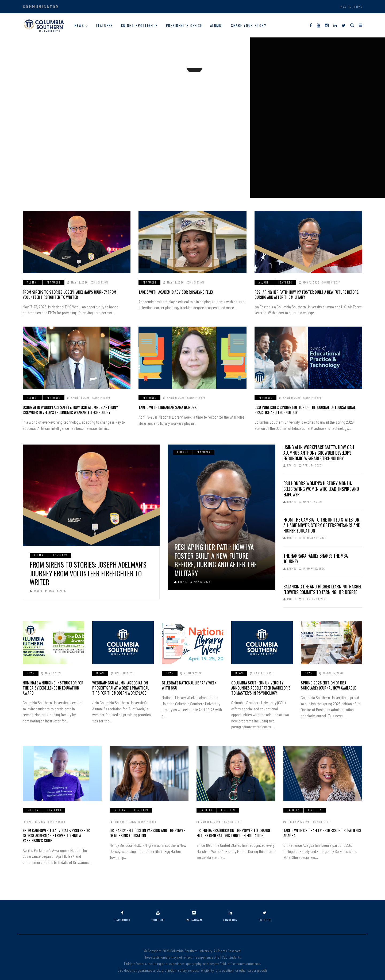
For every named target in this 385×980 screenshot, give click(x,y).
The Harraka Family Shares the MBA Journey (316, 558)
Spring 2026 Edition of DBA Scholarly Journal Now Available (331, 684)
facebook (122, 910)
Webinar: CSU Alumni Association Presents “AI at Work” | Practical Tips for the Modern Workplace (122, 687)
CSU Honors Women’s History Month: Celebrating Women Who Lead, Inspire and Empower (321, 488)
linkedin (230, 910)
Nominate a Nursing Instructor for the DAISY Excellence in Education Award (51, 687)
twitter (265, 910)
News (79, 25)
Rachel (36, 590)
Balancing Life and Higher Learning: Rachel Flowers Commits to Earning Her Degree (322, 589)
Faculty (33, 809)
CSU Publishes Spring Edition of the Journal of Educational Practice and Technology (302, 409)
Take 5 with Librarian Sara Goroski (166, 407)
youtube (158, 910)
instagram (194, 910)
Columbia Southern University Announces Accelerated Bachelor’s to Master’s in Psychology (260, 687)
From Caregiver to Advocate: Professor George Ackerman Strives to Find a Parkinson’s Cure (61, 831)
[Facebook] (311, 25)
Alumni (217, 25)
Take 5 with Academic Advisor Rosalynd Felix (174, 292)
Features (105, 25)
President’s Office (184, 25)
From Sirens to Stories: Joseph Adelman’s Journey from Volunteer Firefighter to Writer (75, 294)
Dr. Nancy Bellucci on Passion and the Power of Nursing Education (148, 831)
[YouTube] (319, 25)
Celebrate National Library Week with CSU (192, 684)
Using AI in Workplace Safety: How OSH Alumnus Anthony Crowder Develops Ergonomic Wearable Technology (75, 409)
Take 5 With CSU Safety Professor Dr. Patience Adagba (320, 831)
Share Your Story (249, 25)
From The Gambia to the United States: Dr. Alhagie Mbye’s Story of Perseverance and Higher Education (322, 525)
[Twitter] (344, 25)
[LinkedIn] (335, 25)
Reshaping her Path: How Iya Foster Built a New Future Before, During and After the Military (304, 294)
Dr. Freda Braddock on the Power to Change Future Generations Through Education (232, 831)
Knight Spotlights (139, 25)
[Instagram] (327, 25)
